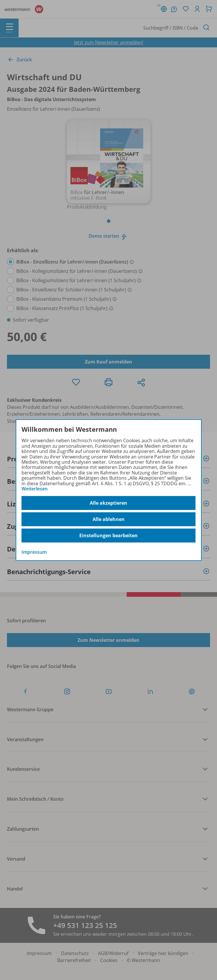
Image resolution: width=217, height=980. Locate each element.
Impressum (34, 552)
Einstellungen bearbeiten (108, 535)
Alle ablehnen (109, 519)
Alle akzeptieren (108, 503)
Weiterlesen (35, 489)
